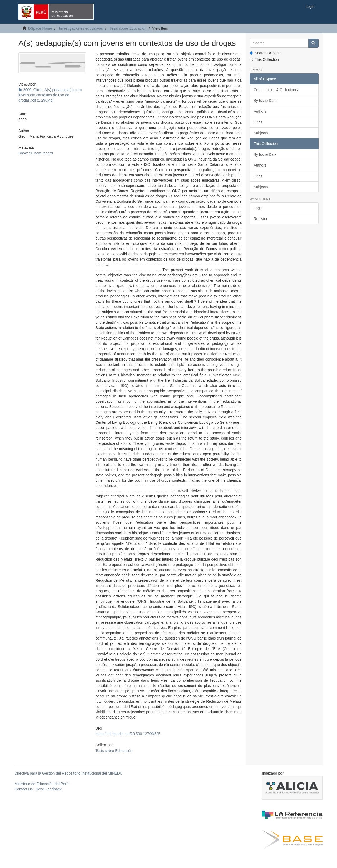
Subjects (261, 133)
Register (261, 219)
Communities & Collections (276, 90)
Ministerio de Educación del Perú (41, 784)
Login (258, 208)
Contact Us (24, 789)
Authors (260, 111)
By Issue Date (265, 101)
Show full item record (36, 153)
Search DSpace (265, 53)
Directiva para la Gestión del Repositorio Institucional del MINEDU (68, 773)
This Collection (264, 59)
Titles (258, 122)
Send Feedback (49, 789)
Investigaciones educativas (81, 28)
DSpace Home (40, 28)
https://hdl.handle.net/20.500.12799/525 (128, 734)
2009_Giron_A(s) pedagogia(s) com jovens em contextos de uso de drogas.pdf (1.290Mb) (50, 95)
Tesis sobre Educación (128, 28)
